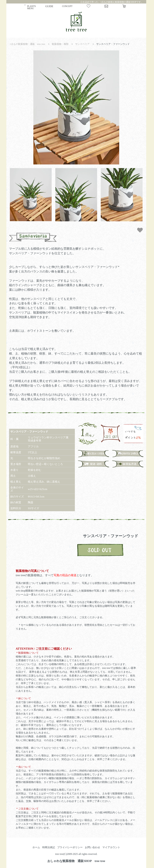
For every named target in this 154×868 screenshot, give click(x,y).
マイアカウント (111, 847)
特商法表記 (49, 847)
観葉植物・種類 (60, 44)
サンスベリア (82, 44)
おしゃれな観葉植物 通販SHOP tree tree (76, 861)
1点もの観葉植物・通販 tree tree (27, 44)
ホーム (36, 847)
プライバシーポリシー (70, 847)
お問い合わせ (92, 847)
